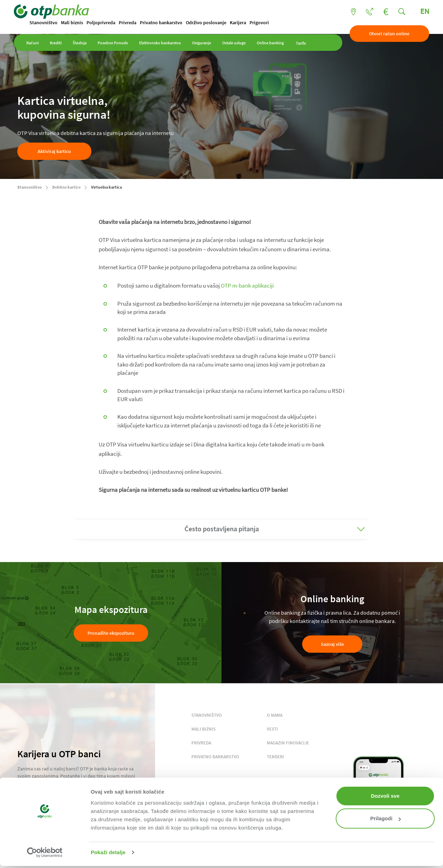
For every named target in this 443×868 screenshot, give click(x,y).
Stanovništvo (47, 23)
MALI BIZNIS (204, 729)
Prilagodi (386, 818)
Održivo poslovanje (210, 23)
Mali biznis (75, 23)
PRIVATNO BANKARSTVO (215, 757)
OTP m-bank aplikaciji (247, 286)
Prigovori (263, 23)
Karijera (241, 23)
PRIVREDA (201, 743)
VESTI (272, 729)
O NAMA (275, 716)
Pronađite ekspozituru (111, 633)
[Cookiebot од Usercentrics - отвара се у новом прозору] (45, 852)
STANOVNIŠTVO (207, 716)
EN (421, 11)
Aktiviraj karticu (54, 152)
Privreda (131, 23)
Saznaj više (332, 644)
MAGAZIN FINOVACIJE (288, 743)
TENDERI (275, 757)
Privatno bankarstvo (165, 23)
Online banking (274, 46)
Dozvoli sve (385, 796)
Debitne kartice (66, 187)
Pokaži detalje (108, 852)
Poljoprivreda (104, 23)
